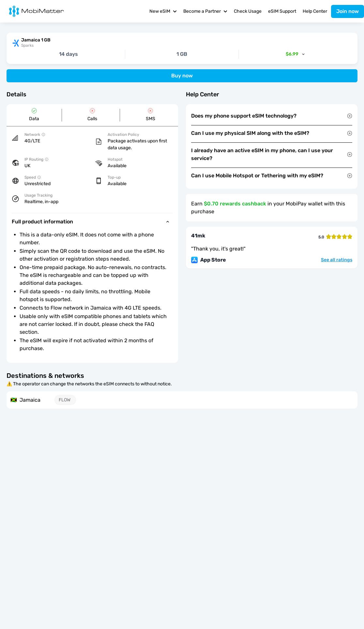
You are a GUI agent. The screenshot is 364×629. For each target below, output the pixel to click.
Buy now (182, 76)
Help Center (315, 11)
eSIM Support (282, 11)
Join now (348, 11)
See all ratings (337, 260)
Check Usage (248, 11)
